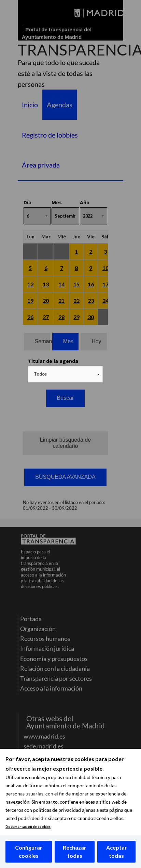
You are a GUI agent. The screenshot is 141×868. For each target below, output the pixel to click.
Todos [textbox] (40, 374)
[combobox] (66, 374)
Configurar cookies (29, 851)
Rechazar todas (75, 851)
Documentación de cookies (28, 827)
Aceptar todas (117, 851)
